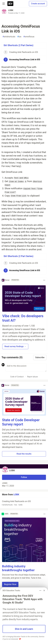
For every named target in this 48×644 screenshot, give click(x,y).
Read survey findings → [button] (15, 346)
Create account (38, 4)
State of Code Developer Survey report (21, 422)
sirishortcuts (9, 37)
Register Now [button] (10, 584)
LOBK (11, 10)
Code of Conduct (17, 377)
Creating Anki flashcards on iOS (24, 503)
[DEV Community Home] (10, 4)
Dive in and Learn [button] (24, 629)
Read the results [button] (24, 454)
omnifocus (29, 37)
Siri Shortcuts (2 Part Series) (18, 45)
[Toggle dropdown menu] (44, 280)
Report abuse (32, 377)
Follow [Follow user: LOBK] (24, 477)
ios (19, 37)
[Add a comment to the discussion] (26, 367)
